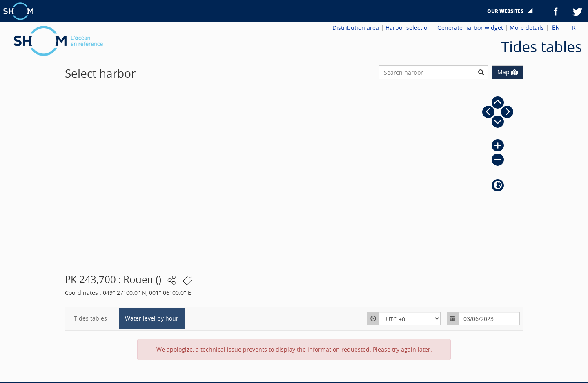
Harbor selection (408, 28)
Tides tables (90, 318)
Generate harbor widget (470, 28)
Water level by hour (152, 318)
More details (527, 28)
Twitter (578, 11)
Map (508, 72)
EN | (559, 28)
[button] (498, 102)
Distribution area (356, 28)
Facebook (556, 11)
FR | (575, 28)
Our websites (506, 11)
